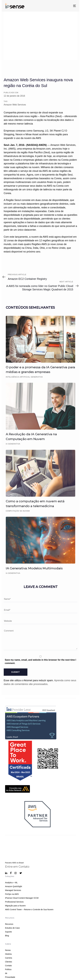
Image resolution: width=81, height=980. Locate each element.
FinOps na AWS (12, 894)
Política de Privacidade (6, 973)
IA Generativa (13, 444)
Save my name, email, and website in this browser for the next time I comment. (40, 662)
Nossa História (6, 952)
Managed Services (13, 890)
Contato (6, 966)
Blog (7, 936)
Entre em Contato (17, 867)
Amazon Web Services (15, 105)
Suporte (8, 932)
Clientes (6, 962)
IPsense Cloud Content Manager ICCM (22, 898)
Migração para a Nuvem (15, 906)
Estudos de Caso (12, 928)
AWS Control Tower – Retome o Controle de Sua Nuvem (29, 909)
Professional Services (14, 902)
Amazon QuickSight (14, 886)
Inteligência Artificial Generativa (24, 377)
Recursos (9, 924)
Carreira (6, 958)
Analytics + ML (11, 883)
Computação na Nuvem (18, 511)
